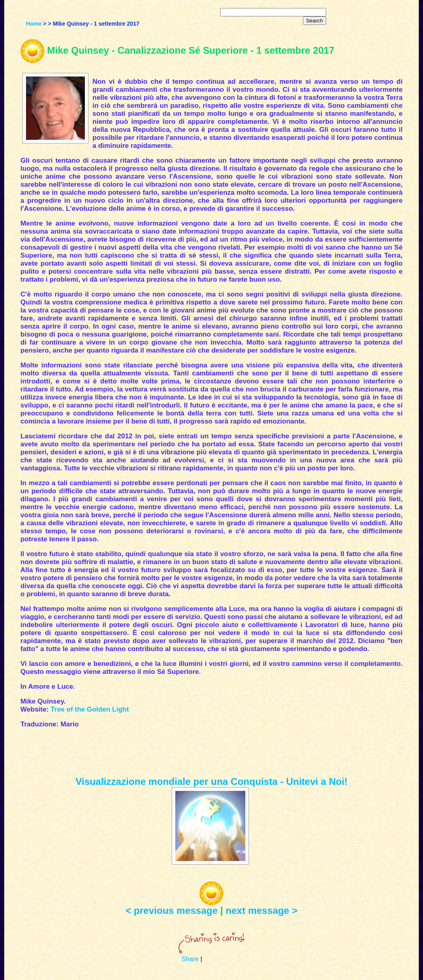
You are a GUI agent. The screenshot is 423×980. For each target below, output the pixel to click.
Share (190, 959)
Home (34, 24)
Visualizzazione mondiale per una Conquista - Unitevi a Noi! (212, 781)
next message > (262, 910)
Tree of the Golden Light (90, 709)
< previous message (172, 910)
